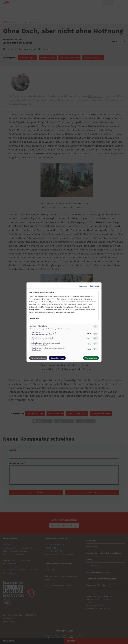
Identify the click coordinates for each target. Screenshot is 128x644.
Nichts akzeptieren (57, 358)
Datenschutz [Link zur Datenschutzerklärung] (95, 286)
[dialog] (64, 322)
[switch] (95, 326)
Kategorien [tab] (35, 318)
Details (89, 334)
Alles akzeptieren (91, 358)
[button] (95, 326)
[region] (64, 322)
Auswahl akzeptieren (38, 358)
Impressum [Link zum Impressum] (83, 286)
